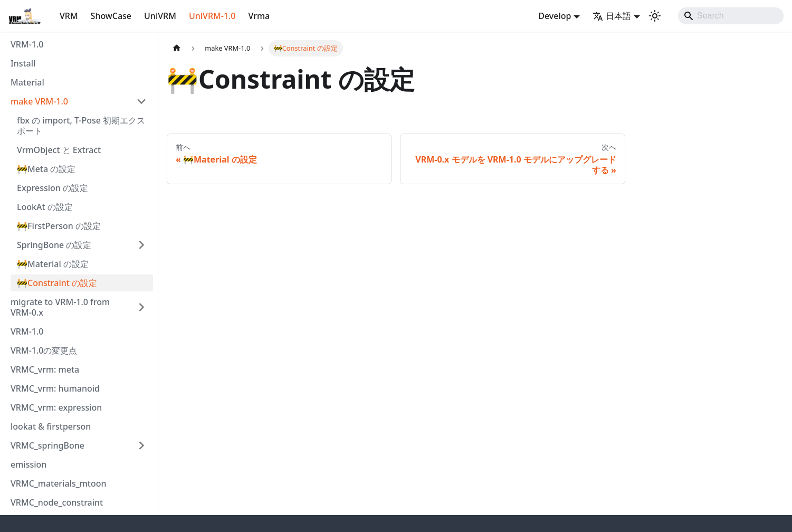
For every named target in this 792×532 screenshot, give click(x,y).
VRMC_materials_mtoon (59, 483)
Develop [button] (555, 16)
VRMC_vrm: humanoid (55, 388)
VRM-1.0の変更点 (44, 350)
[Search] (731, 16)
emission (28, 464)
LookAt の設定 (45, 207)
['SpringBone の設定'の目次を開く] (141, 245)
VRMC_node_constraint (57, 502)
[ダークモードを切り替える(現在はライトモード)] (655, 16)
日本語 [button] (612, 16)
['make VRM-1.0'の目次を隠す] (141, 101)
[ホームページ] (177, 48)
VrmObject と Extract (59, 150)
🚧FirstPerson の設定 (59, 226)
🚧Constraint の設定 (57, 283)
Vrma (259, 16)
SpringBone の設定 (54, 245)
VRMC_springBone (47, 445)
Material (27, 82)
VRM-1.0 (27, 44)
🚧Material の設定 (53, 264)
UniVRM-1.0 (212, 16)
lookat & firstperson (51, 426)
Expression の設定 (53, 188)
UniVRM (160, 16)
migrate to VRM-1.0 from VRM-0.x (60, 307)
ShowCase (111, 16)
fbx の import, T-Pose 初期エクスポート (81, 126)
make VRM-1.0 (39, 101)
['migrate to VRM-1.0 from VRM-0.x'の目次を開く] (141, 307)
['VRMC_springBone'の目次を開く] (141, 445)
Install (23, 63)
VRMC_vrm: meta (45, 369)
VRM (69, 16)
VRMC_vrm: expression (56, 407)
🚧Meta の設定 (46, 169)
